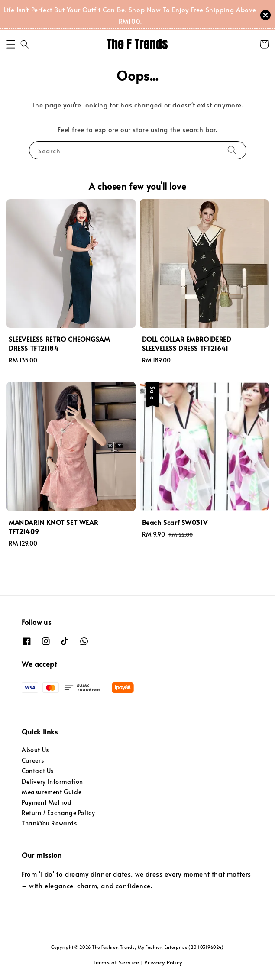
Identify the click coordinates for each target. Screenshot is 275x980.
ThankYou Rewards (49, 823)
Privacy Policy (163, 962)
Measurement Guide (52, 792)
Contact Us (38, 771)
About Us (35, 750)
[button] (11, 44)
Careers (33, 760)
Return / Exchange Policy (58, 813)
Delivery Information (52, 781)
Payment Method (47, 802)
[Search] (232, 150)
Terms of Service (116, 962)
